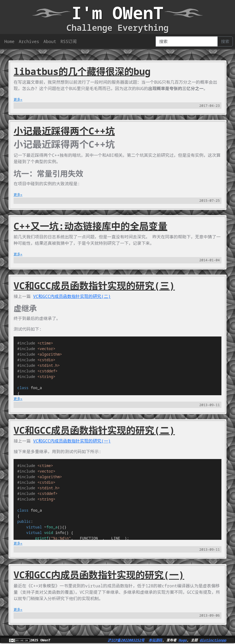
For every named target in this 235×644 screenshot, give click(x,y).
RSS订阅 (69, 41)
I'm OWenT (118, 13)
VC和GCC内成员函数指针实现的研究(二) (72, 296)
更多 (17, 99)
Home (9, 41)
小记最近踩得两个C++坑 (64, 131)
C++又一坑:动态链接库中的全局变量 (90, 226)
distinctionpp (213, 640)
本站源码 (155, 640)
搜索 (225, 41)
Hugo (183, 640)
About (50, 41)
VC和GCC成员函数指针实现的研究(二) (94, 430)
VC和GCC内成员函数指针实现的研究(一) (72, 441)
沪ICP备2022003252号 (126, 640)
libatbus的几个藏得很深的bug (82, 71)
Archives (29, 41)
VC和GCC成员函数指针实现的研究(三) (94, 285)
